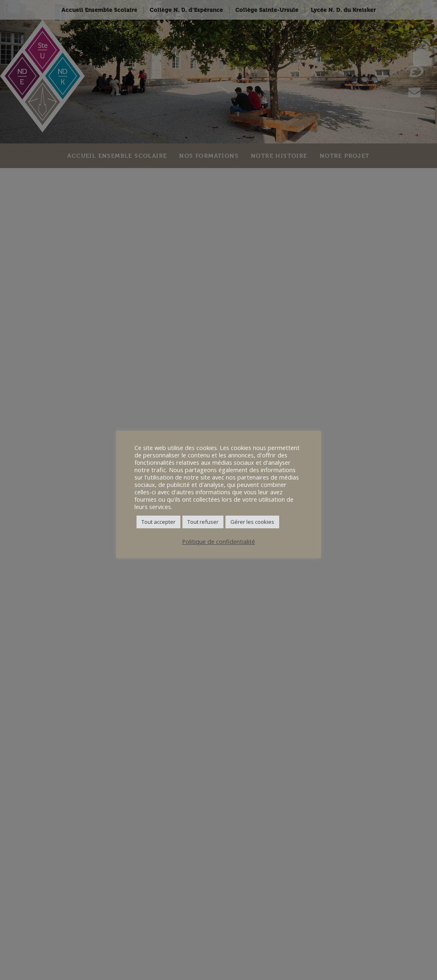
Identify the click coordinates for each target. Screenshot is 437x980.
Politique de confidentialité (218, 541)
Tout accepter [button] (158, 522)
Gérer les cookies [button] (252, 522)
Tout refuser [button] (203, 522)
